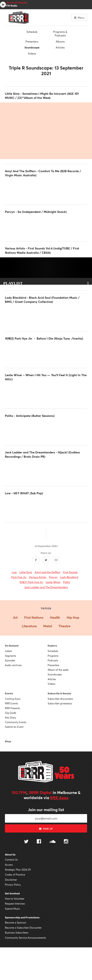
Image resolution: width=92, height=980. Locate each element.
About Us (10, 855)
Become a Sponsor (16, 922)
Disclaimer (11, 880)
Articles (60, 47)
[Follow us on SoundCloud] (52, 842)
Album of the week (58, 670)
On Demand (12, 646)
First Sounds (70, 572)
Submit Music (12, 909)
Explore (52, 646)
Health (55, 617)
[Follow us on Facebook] (39, 842)
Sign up (46, 829)
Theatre (64, 626)
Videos (32, 53)
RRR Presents (12, 708)
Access (9, 865)
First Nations (34, 617)
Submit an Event (14, 727)
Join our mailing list (46, 810)
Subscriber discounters (60, 699)
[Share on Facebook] (36, 560)
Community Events (16, 722)
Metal (48, 626)
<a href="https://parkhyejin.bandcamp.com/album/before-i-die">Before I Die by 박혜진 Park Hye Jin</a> (46, 353)
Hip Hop (73, 617)
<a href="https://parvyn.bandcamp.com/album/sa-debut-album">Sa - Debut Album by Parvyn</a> (46, 226)
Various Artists (38, 577)
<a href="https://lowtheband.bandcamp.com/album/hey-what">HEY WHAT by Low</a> (46, 508)
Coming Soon (13, 699)
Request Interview (15, 904)
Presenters (32, 41)
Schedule (32, 32)
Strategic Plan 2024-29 (18, 870)
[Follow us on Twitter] (26, 842)
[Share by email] (56, 560)
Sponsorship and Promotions (22, 918)
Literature (29, 626)
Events (9, 693)
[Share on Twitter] (46, 560)
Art (15, 617)
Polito (67, 582)
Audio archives (13, 665)
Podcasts (53, 660)
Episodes (10, 660)
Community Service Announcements (25, 938)
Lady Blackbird (69, 577)
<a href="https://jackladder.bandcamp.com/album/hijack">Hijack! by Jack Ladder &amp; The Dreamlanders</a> (46, 471)
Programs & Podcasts (60, 34)
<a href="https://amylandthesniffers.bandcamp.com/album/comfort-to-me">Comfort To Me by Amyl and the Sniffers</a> (46, 190)
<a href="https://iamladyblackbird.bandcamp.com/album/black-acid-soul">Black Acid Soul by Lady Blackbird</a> (46, 317)
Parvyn (53, 577)
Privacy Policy (13, 885)
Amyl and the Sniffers (47, 572)
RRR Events (11, 703)
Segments (11, 656)
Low (14, 572)
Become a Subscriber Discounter (23, 928)
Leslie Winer (53, 582)
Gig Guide (11, 713)
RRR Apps (59, 798)
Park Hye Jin (19, 577)
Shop (8, 741)
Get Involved (12, 894)
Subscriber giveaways (60, 703)
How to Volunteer (15, 899)
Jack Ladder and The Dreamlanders (46, 587)
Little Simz (26, 572)
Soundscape (32, 47)
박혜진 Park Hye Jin (31, 582)
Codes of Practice (15, 875)
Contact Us (11, 860)
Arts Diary (11, 718)
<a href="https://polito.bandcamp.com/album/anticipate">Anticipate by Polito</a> (46, 430)
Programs (53, 656)
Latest (8, 651)
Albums (60, 41)
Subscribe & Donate (59, 693)
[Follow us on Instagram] (66, 842)
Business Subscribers (17, 933)
